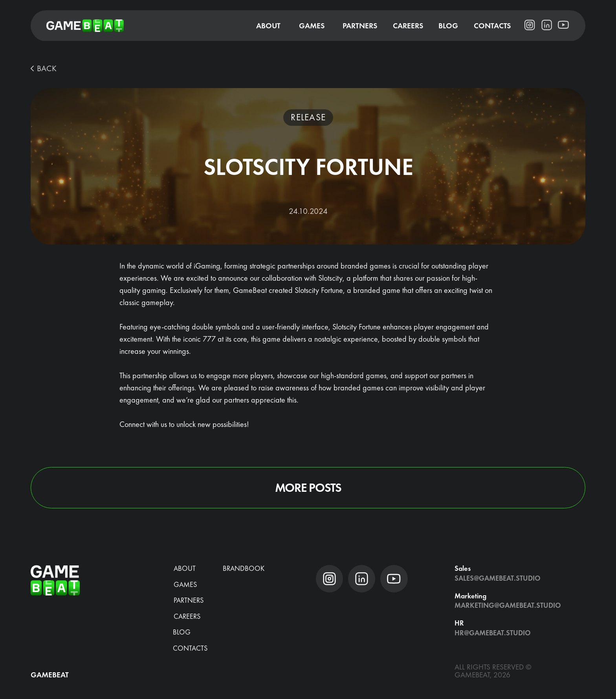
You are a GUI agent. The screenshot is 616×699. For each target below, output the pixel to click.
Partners (189, 600)
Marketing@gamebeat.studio (508, 605)
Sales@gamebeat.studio (498, 578)
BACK (47, 68)
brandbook (244, 568)
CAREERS (187, 616)
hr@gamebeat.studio (493, 633)
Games (185, 584)
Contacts (190, 648)
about (185, 568)
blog (182, 632)
